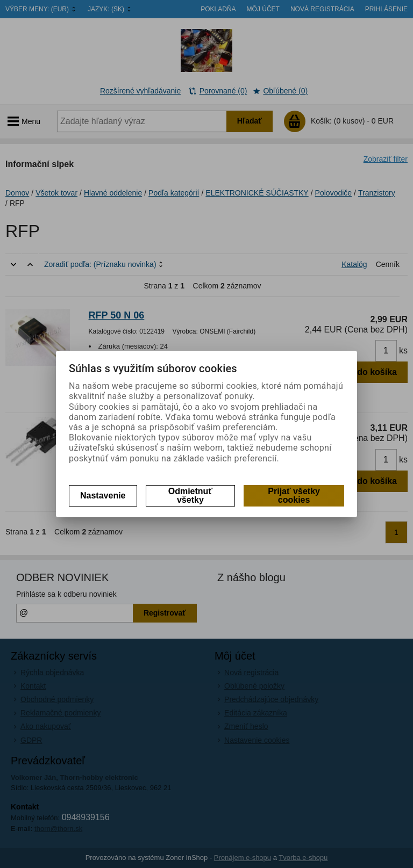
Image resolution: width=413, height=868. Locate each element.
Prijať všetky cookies (294, 496)
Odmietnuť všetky (190, 496)
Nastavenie (103, 496)
